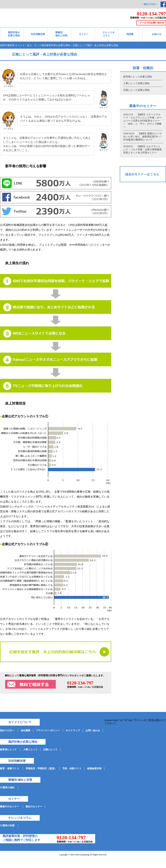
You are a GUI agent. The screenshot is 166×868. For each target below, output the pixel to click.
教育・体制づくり (10, 769)
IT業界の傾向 (7, 788)
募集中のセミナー (10, 807)
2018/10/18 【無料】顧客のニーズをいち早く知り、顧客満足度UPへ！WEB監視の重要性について (143, 137)
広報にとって (50, 750)
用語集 (130, 34)
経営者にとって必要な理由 (138, 77)
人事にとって (30, 750)
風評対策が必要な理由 (14, 34)
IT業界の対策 (7, 826)
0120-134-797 (151, 14)
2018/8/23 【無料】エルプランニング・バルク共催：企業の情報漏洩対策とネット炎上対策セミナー (142, 149)
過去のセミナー (34, 807)
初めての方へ (150, 4)
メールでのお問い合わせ (151, 23)
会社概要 (25, 731)
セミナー (84, 34)
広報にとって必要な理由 (136, 90)
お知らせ (157, 34)
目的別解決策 (38, 34)
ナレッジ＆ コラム (109, 34)
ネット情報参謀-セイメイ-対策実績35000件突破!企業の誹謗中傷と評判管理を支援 (37, 12)
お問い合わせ (93, 731)
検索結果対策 (94, 769)
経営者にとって (8, 750)
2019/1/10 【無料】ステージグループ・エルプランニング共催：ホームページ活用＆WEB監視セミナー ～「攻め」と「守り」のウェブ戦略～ (143, 121)
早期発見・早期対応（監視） (41, 769)
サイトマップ (73, 731)
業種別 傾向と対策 (61, 34)
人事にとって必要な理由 (136, 83)
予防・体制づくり (72, 769)
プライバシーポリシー (48, 731)
